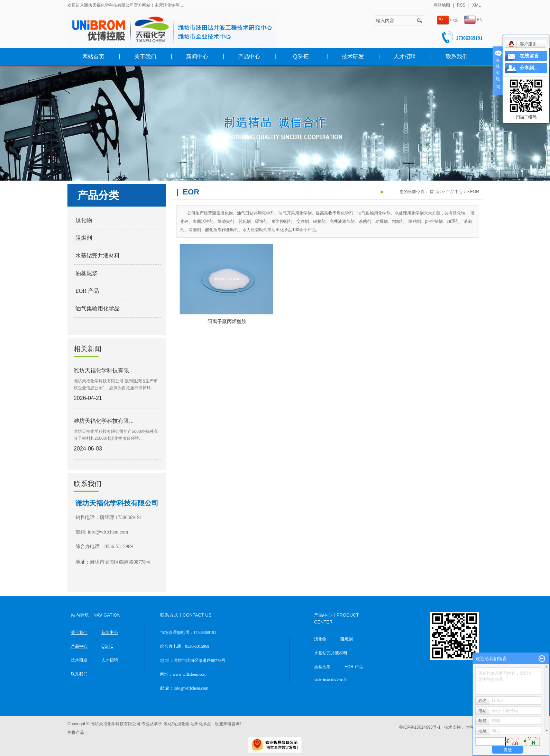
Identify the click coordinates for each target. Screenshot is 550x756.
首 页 (434, 192)
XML (476, 5)
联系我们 (457, 57)
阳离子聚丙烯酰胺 (227, 321)
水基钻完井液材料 (98, 256)
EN (473, 20)
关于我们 (145, 57)
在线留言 (529, 56)
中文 (448, 20)
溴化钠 (170, 724)
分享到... (529, 68)
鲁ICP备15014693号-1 (420, 727)
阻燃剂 (84, 238)
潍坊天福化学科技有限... (104, 370)
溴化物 (84, 220)
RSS (461, 5)
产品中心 (249, 57)
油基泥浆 (86, 273)
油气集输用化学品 (98, 308)
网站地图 (442, 5)
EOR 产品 (87, 291)
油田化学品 (201, 724)
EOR (475, 192)
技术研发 (353, 57)
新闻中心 (197, 57)
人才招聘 (405, 57)
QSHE (301, 57)
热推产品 (76, 732)
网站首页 (93, 57)
